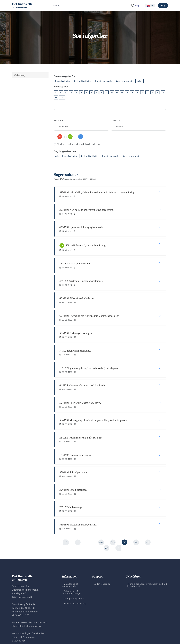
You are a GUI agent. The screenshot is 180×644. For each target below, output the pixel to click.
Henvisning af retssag (75, 564)
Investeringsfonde (103, 81)
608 (101, 503)
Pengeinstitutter (63, 81)
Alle (62, 97)
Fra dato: (59, 120)
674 (107, 509)
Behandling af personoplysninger (72, 553)
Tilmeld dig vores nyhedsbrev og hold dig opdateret (146, 546)
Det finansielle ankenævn (22, 6)
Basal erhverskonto (124, 81)
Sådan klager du (102, 544)
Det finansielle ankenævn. (81, 634)
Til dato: (115, 120)
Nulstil (139, 81)
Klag (163, 6)
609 (113, 503)
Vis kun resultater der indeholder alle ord (79, 144)
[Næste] (118, 509)
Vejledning (20, 75)
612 (148, 503)
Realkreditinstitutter (83, 81)
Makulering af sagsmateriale (70, 546)
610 (124, 503)
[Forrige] (66, 503)
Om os (57, 6)
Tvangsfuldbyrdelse (74, 559)
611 (136, 503)
